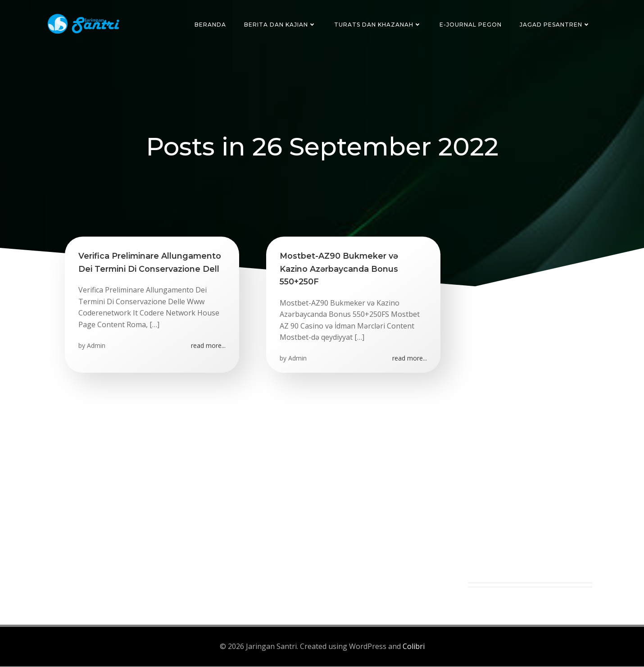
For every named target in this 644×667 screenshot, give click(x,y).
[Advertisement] (530, 448)
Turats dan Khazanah (378, 25)
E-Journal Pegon (471, 25)
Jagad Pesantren (555, 25)
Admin (96, 346)
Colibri (414, 647)
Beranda (210, 25)
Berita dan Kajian (280, 25)
